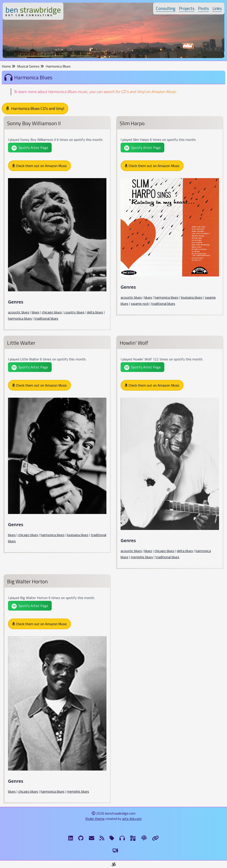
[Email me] (92, 838)
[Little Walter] (57, 445)
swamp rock (140, 304)
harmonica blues (20, 318)
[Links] (155, 838)
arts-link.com (132, 819)
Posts (203, 8)
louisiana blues (192, 297)
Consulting (166, 8)
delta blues (95, 312)
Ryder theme (95, 819)
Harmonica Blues (58, 66)
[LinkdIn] (71, 838)
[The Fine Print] (144, 838)
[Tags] (112, 838)
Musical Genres (30, 66)
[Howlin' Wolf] (170, 453)
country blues (74, 312)
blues (36, 312)
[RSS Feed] (102, 838)
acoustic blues (19, 312)
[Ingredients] (133, 838)
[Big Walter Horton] (57, 690)
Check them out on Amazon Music (39, 166)
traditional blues (46, 318)
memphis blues (142, 557)
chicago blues (52, 312)
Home (9, 66)
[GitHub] (81, 838)
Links (217, 8)
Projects (187, 8)
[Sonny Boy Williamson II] (57, 224)
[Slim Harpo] (170, 217)
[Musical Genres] (122, 838)
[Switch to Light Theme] (115, 850)
